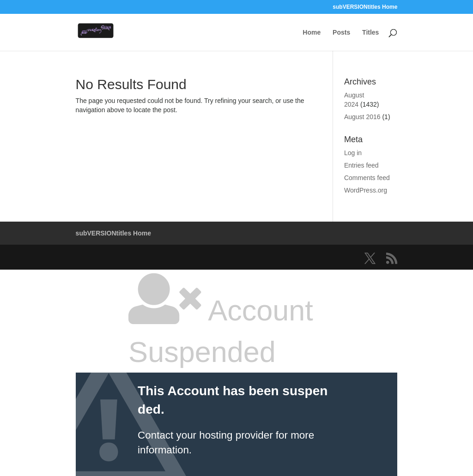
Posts (341, 33)
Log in (353, 153)
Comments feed (367, 178)
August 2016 (362, 117)
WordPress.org (366, 190)
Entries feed (361, 165)
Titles (370, 33)
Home (312, 33)
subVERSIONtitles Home (365, 7)
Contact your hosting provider (205, 435)
